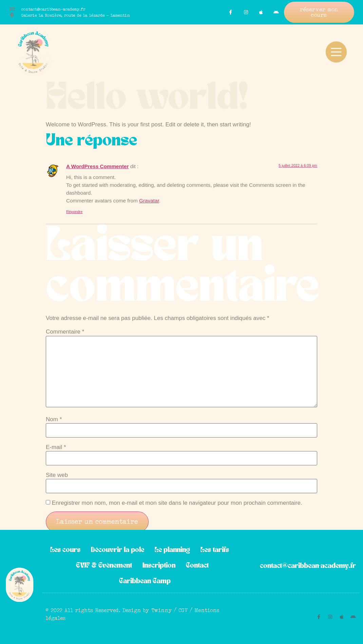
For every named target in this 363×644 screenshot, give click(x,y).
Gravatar (149, 201)
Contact (197, 566)
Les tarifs (215, 550)
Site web (57, 475)
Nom (54, 419)
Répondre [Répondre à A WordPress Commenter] (74, 212)
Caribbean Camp (145, 581)
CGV (183, 610)
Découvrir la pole (118, 550)
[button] (319, 12)
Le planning (172, 550)
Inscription (159, 566)
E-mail (56, 447)
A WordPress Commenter (97, 166)
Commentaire (65, 332)
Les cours (65, 550)
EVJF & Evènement (104, 566)
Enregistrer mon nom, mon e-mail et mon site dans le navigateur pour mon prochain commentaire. (177, 503)
